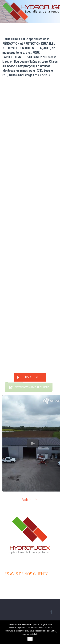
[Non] (56, 632)
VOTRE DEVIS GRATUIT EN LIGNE (27, 387)
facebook (51, 612)
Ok (30, 639)
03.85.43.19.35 (32, 377)
